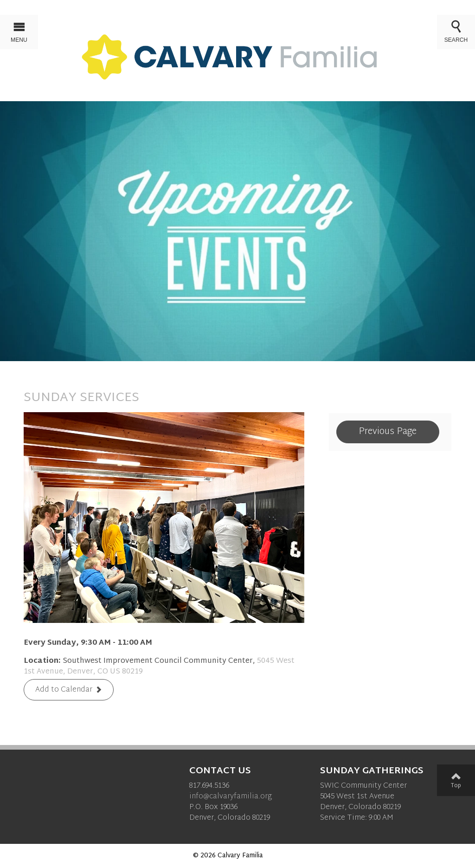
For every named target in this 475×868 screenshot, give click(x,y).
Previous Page (388, 432)
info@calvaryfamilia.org (231, 797)
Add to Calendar (64, 690)
